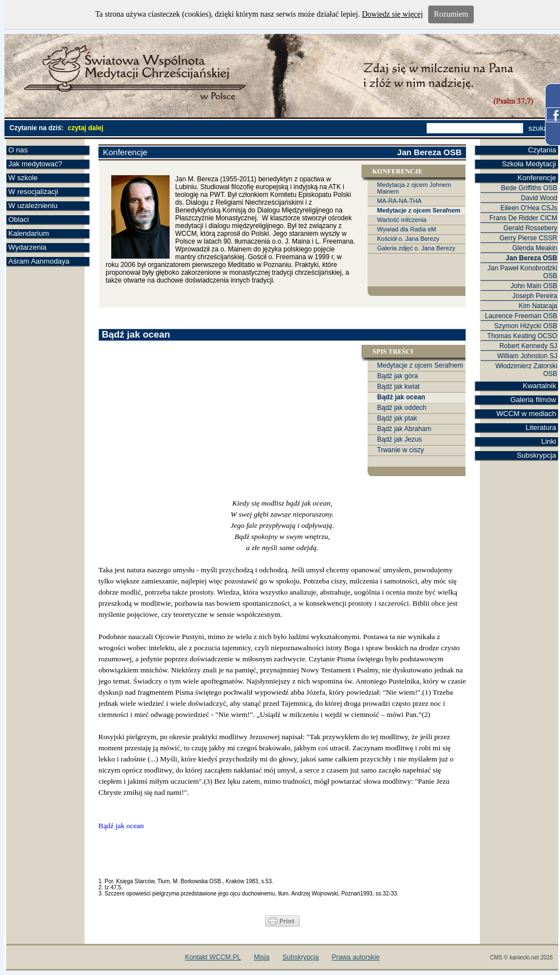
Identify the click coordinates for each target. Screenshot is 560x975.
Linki (549, 441)
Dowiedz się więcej (393, 14)
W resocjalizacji (33, 192)
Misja (261, 957)
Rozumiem (451, 14)
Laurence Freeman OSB (521, 316)
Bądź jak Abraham (404, 429)
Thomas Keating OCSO (522, 336)
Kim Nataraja (538, 306)
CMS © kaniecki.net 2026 (521, 957)
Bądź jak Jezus (400, 439)
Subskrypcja (536, 455)
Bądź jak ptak (397, 418)
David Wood (539, 198)
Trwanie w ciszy (400, 450)
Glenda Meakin (535, 248)
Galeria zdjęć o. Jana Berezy (416, 248)
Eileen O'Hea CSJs (529, 208)
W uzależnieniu (33, 206)
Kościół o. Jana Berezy (408, 239)
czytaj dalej (86, 128)
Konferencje (537, 178)
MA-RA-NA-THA (399, 201)
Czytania (542, 150)
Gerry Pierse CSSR (528, 238)
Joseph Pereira (535, 296)
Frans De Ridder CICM (523, 218)
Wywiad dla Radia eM (407, 229)
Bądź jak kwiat (398, 387)
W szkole (23, 178)
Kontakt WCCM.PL (213, 957)
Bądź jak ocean (401, 397)
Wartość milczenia (402, 220)
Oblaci (19, 219)
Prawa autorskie (356, 957)
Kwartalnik (539, 386)
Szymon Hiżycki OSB (526, 326)
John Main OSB (534, 286)
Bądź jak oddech (402, 408)
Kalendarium (29, 233)
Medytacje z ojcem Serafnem (419, 210)
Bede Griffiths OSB (529, 188)
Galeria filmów (533, 400)
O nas (18, 150)
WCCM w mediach (526, 414)
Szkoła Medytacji (529, 164)
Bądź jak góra (397, 376)
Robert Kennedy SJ (528, 346)
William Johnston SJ (527, 356)
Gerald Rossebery (530, 228)
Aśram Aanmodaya (39, 261)
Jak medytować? (35, 164)
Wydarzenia (28, 247)
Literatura (541, 427)
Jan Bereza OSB (531, 258)
